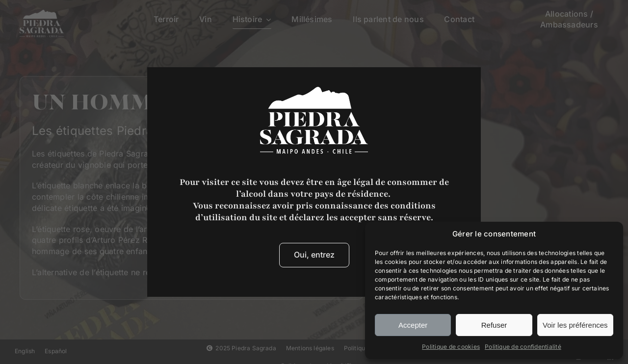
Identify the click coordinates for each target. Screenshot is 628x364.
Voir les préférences (575, 325)
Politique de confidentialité (523, 347)
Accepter (413, 325)
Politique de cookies (451, 347)
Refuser (494, 325)
